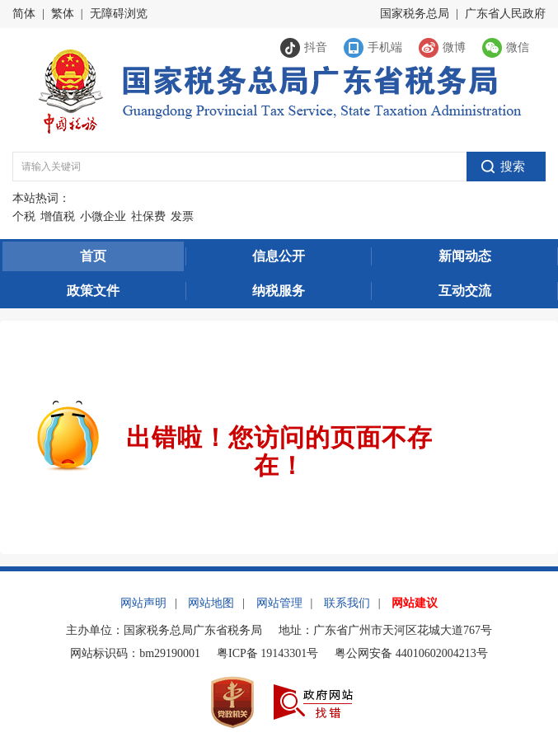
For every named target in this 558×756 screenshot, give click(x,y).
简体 (24, 14)
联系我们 (347, 603)
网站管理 (279, 603)
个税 (24, 216)
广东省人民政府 (505, 14)
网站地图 (211, 603)
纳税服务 (279, 291)
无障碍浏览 (119, 14)
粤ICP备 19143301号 (267, 653)
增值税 (58, 216)
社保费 (148, 216)
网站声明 (143, 603)
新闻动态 (465, 256)
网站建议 (415, 603)
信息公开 (279, 256)
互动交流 (465, 291)
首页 (93, 256)
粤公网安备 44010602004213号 (411, 653)
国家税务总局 (415, 14)
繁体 (63, 14)
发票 (182, 216)
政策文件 (93, 291)
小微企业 (103, 216)
